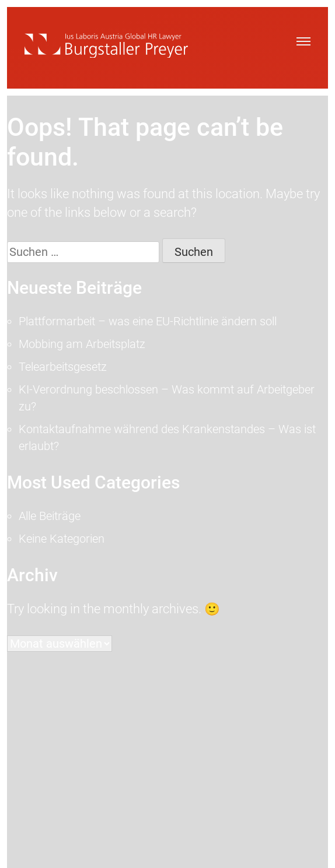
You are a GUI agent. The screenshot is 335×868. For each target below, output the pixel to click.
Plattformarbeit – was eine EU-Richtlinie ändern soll (148, 321)
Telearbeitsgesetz (63, 367)
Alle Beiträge (50, 516)
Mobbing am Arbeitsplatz (82, 344)
